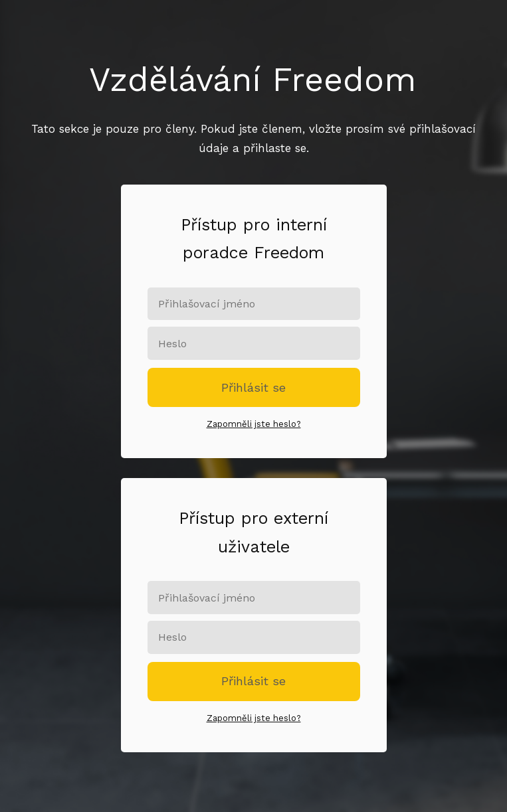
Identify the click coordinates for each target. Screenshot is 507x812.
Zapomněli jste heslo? (254, 424)
